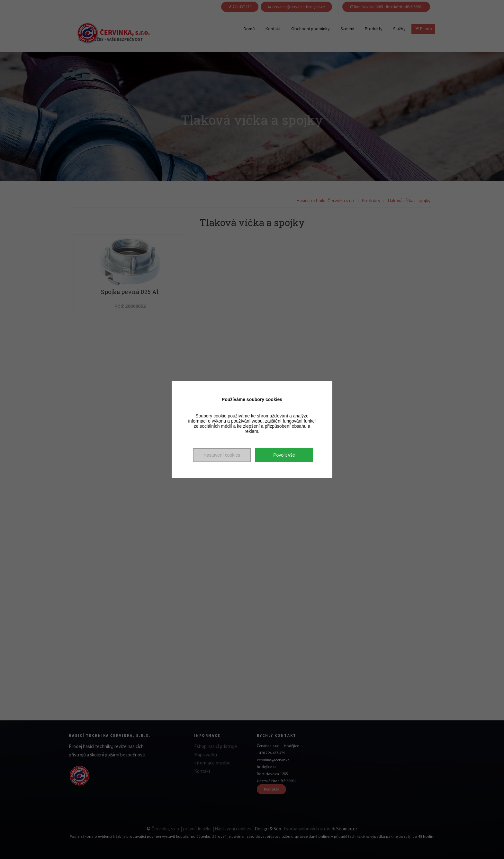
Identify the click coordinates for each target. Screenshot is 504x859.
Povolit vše (284, 455)
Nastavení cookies (222, 455)
